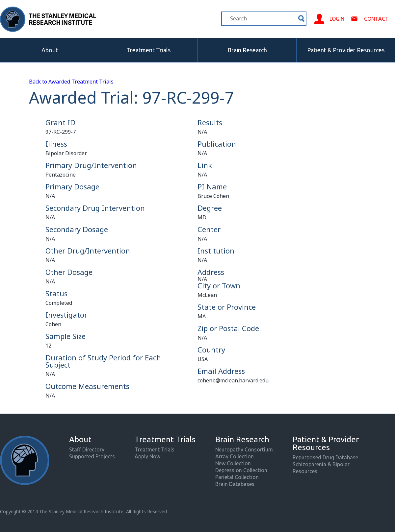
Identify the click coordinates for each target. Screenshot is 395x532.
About (50, 50)
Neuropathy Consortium (244, 449)
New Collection (233, 463)
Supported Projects (92, 456)
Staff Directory (87, 449)
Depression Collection (241, 470)
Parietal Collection (237, 477)
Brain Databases (235, 484)
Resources (305, 471)
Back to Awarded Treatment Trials (71, 82)
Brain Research (247, 50)
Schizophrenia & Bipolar (321, 464)
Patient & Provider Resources (346, 50)
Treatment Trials (148, 50)
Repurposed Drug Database (325, 457)
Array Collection (235, 456)
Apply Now (147, 456)
